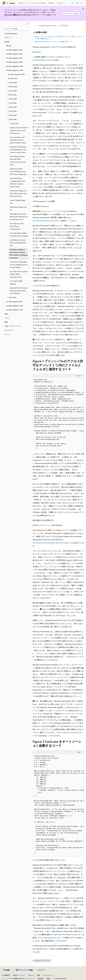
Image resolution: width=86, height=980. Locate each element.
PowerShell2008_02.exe (42, 60)
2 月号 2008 (64, 26)
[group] (58, 414)
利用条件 (41, 978)
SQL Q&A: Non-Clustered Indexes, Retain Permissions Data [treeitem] (19, 274)
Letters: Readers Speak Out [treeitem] (18, 202)
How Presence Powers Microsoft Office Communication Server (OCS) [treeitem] (18, 161)
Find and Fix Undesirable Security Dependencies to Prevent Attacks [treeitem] (19, 265)
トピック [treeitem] (8, 38)
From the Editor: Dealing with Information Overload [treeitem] (19, 235)
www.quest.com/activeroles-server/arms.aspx (51, 543)
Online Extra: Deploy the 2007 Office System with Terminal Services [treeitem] (18, 193)
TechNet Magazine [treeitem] (11, 33)
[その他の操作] (82, 26)
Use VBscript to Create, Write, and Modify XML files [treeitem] (18, 243)
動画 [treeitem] (6, 322)
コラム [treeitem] (7, 318)
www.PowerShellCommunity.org (45, 221)
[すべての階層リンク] (35, 26)
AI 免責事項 (6, 975)
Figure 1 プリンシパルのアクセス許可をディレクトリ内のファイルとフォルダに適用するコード (59, 37)
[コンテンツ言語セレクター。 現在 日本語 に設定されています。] (6, 970)
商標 (48, 978)
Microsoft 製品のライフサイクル (18, 15)
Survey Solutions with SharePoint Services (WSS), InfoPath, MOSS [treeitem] (18, 140)
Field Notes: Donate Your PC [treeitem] (18, 208)
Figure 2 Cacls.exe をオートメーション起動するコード (53, 41)
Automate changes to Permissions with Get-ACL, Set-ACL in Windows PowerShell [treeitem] (19, 254)
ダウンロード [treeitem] (9, 330)
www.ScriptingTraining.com (69, 934)
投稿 (39, 975)
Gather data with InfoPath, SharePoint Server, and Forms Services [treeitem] (19, 130)
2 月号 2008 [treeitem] (14, 124)
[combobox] (15, 29)
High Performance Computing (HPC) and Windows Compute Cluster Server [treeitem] (17, 182)
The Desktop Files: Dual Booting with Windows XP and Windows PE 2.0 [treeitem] (19, 217)
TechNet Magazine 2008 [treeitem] (16, 74)
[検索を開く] (72, 3)
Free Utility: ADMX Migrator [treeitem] (16, 282)
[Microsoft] (4, 3)
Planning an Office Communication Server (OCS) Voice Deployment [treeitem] (18, 171)
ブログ (30, 975)
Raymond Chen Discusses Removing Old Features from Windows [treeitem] (19, 291)
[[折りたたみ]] (27, 24)
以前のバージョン (19, 975)
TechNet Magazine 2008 (47, 26)
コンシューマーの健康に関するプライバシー (17, 978)
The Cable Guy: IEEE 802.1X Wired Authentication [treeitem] (17, 226)
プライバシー (47, 975)
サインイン (79, 3)
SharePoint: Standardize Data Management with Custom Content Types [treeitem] (18, 150)
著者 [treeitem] (6, 314)
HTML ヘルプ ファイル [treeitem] (12, 326)
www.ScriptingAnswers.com (49, 938)
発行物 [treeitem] (9, 46)
